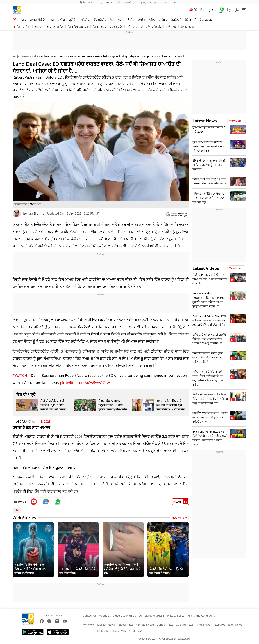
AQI (214, 10)
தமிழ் (144, 3)
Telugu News (125, 625)
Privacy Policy (176, 615)
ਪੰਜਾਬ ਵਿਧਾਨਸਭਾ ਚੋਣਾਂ (78, 27)
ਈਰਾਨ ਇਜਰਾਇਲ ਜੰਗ (151, 27)
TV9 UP (126, 631)
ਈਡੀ (17, 510)
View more (237, 121)
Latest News (205, 121)
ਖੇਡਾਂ (112, 20)
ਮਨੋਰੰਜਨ (86, 20)
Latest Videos (206, 268)
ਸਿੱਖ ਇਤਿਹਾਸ (187, 27)
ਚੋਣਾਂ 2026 (206, 20)
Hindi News (203, 625)
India (35, 56)
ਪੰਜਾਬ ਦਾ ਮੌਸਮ (24, 27)
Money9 (137, 631)
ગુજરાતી (127, 3)
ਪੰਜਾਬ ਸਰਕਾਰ (99, 27)
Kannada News (145, 625)
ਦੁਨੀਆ (62, 20)
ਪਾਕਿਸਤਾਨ (132, 27)
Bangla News (165, 625)
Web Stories (24, 517)
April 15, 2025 (41, 422)
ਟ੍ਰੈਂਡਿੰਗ (73, 20)
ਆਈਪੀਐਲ (171, 27)
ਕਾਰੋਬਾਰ (163, 20)
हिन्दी (83, 3)
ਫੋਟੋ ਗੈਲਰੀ (191, 20)
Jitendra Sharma (33, 213)
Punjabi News (21, 56)
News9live (219, 625)
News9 (92, 3)
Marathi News (106, 625)
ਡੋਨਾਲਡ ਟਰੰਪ (116, 27)
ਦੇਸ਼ (52, 20)
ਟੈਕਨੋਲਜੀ (176, 20)
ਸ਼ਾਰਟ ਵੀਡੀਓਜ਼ (38, 20)
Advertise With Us (125, 615)
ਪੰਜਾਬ (23, 20)
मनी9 (164, 3)
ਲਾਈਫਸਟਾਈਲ (146, 20)
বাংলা (136, 3)
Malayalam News (108, 631)
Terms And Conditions (201, 615)
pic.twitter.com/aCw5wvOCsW (85, 383)
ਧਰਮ (121, 20)
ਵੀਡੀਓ (131, 20)
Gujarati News (185, 625)
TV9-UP (173, 3)
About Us (105, 615)
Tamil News (235, 625)
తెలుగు (109, 3)
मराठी (118, 3)
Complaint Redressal (152, 615)
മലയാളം (154, 3)
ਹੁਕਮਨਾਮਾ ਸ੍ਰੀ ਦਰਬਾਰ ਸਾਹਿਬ (49, 27)
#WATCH (20, 375)
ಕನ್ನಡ (101, 3)
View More (179, 518)
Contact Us (90, 615)
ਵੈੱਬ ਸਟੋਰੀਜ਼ (100, 20)
